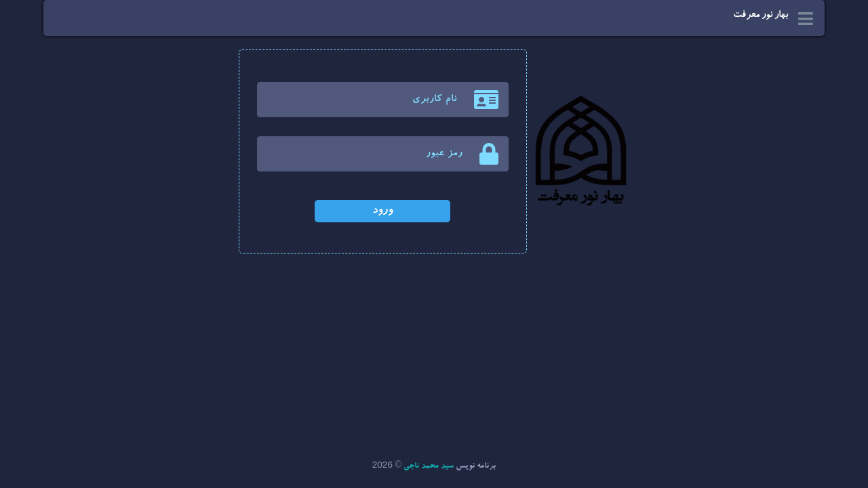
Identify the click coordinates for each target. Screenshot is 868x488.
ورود (382, 211)
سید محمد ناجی (429, 467)
